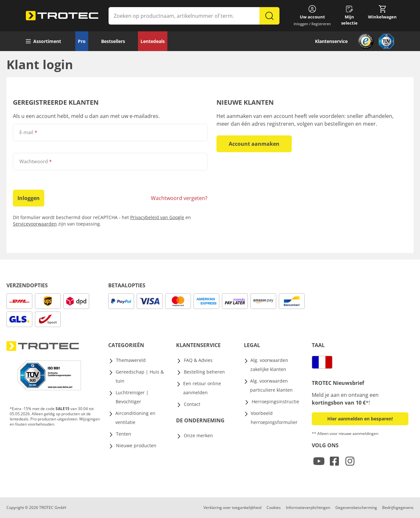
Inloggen (29, 198)
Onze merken (198, 435)
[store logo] (62, 16)
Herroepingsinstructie (275, 402)
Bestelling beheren (204, 372)
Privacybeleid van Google (157, 217)
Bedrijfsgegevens (398, 507)
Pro (82, 41)
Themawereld (131, 360)
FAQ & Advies (198, 360)
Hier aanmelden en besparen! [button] (360, 419)
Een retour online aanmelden (202, 388)
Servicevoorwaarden (35, 224)
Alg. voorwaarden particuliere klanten (271, 385)
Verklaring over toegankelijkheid (232, 507)
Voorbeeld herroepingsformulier (274, 418)
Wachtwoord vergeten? (179, 198)
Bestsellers (113, 41)
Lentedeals (153, 41)
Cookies (274, 507)
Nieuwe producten (136, 445)
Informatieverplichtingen (308, 507)
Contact (192, 404)
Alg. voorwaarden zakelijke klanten (269, 365)
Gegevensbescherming (356, 507)
